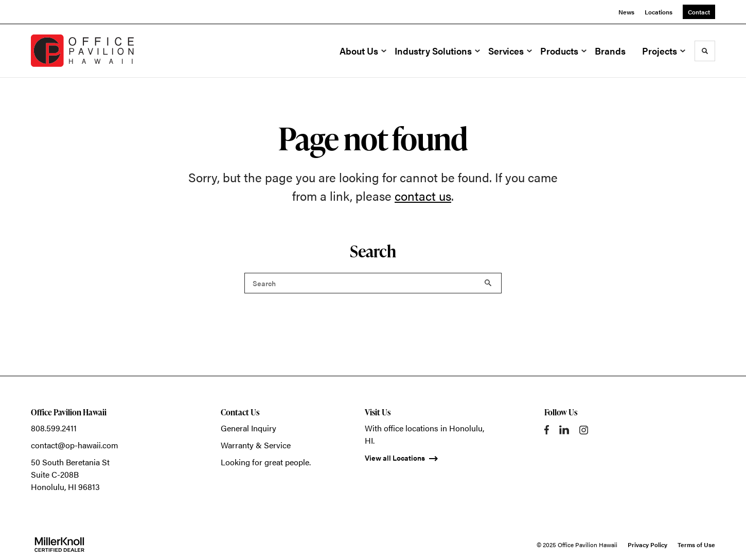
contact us (423, 196)
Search (488, 283)
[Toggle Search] (705, 51)
